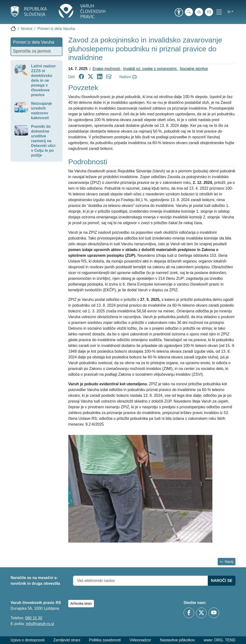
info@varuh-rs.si (40, 624)
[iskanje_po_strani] (189, 12)
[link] (179, 13)
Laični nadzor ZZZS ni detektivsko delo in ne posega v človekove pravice (43, 80)
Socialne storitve (194, 69)
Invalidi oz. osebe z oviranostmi (150, 69)
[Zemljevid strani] (199, 12)
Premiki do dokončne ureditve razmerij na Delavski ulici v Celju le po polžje (43, 141)
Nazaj (227, 562)
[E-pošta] (209, 12)
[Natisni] (129, 77)
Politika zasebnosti (105, 640)
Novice (27, 29)
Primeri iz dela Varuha (56, 29)
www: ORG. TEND (220, 640)
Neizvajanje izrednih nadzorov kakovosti (41, 111)
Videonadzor (140, 640)
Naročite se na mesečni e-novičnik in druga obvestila (35, 581)
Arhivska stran (81, 603)
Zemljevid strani (67, 640)
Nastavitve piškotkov (177, 640)
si (229, 12)
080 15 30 (34, 618)
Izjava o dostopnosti (28, 640)
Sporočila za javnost (32, 51)
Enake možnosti (107, 69)
